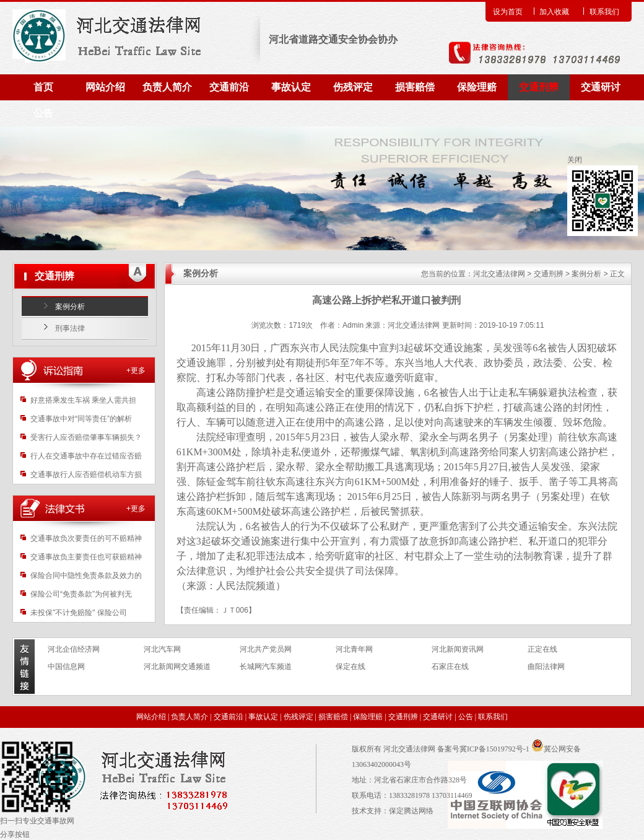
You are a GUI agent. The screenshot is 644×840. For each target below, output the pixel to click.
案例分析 (70, 307)
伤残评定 (353, 87)
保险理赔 (477, 87)
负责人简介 (167, 87)
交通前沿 (229, 87)
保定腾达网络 (411, 811)
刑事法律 (70, 328)
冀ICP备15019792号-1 (494, 749)
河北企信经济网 (74, 649)
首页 (43, 87)
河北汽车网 (162, 649)
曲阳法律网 (546, 667)
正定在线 (542, 649)
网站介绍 (105, 87)
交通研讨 (601, 87)
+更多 (136, 370)
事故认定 (291, 87)
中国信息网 (66, 667)
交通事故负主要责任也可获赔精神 (86, 557)
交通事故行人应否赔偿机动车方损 (86, 475)
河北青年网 (354, 649)
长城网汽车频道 (266, 667)
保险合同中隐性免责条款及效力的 (86, 575)
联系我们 (604, 12)
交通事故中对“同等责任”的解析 (81, 419)
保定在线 (350, 667)
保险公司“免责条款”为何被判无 (81, 594)
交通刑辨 (539, 87)
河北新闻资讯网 (458, 649)
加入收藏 (554, 12)
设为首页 (508, 12)
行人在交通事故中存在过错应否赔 (86, 456)
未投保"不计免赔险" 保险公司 (79, 613)
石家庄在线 (450, 667)
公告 (43, 113)
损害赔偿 (415, 87)
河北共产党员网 (266, 649)
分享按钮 (15, 834)
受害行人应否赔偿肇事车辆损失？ (86, 437)
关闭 (575, 160)
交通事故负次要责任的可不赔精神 (86, 538)
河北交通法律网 (499, 274)
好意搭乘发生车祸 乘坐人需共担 (83, 400)
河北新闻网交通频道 (177, 667)
